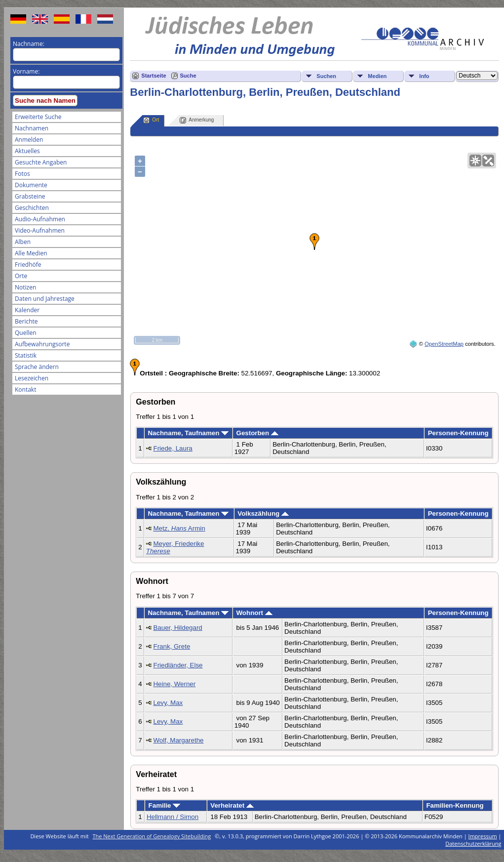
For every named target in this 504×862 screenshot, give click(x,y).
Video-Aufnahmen (40, 230)
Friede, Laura (173, 448)
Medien (377, 76)
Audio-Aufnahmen (40, 219)
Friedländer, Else (178, 665)
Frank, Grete (172, 646)
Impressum (483, 836)
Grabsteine (30, 196)
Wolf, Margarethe (178, 740)
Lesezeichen (32, 378)
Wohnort (254, 613)
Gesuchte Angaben (41, 162)
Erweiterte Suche (38, 117)
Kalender (27, 310)
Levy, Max (168, 703)
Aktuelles (27, 151)
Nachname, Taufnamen (188, 433)
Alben (23, 242)
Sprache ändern (37, 367)
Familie (165, 805)
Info (424, 76)
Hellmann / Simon (173, 817)
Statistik (26, 355)
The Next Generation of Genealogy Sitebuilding (152, 836)
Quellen (26, 333)
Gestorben (257, 433)
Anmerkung (197, 120)
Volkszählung (263, 513)
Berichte (26, 321)
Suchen (326, 76)
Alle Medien (31, 253)
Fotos (22, 174)
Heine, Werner (174, 684)
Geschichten (32, 208)
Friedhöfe (28, 265)
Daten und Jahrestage (45, 299)
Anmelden (29, 140)
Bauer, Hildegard (177, 628)
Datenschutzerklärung (473, 843)
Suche (188, 76)
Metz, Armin (179, 528)
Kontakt (25, 390)
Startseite (154, 76)
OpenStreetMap (444, 344)
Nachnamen (32, 128)
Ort (151, 120)
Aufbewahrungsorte (42, 344)
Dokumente (31, 185)
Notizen (25, 287)
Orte (21, 276)
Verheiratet (232, 805)
